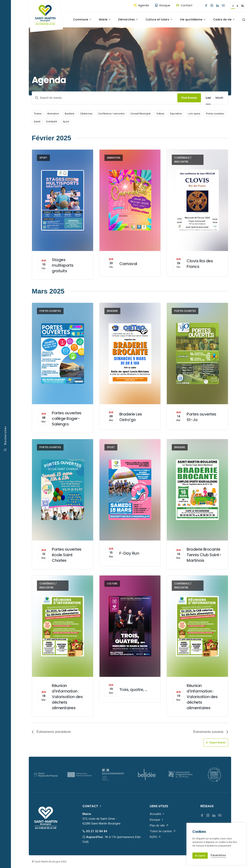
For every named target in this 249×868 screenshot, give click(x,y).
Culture (160, 114)
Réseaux (207, 806)
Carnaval (128, 264)
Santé (37, 122)
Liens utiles (159, 806)
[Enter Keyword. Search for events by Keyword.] (105, 98)
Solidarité (52, 122)
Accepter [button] (200, 856)
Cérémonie (86, 114)
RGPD (155, 837)
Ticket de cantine (163, 831)
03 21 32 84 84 (95, 831)
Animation (53, 114)
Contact (184, 5)
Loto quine (194, 114)
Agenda (141, 5)
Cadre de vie (224, 19)
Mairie (105, 19)
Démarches (128, 19)
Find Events (189, 98)
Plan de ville (159, 825)
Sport (66, 122)
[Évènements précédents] (51, 732)
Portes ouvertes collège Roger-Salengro (67, 418)
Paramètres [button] (218, 855)
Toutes (38, 114)
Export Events (216, 743)
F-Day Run (129, 553)
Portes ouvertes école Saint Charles (67, 555)
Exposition (176, 114)
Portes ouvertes (215, 114)
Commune (82, 19)
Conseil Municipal (140, 114)
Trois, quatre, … (133, 690)
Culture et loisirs (159, 19)
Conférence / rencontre (111, 114)
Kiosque (163, 5)
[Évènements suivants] (211, 732)
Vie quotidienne (193, 19)
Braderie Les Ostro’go (131, 417)
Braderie (69, 114)
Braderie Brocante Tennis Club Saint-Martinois (204, 555)
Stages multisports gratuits (63, 265)
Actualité (157, 814)
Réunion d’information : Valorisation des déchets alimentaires (67, 697)
